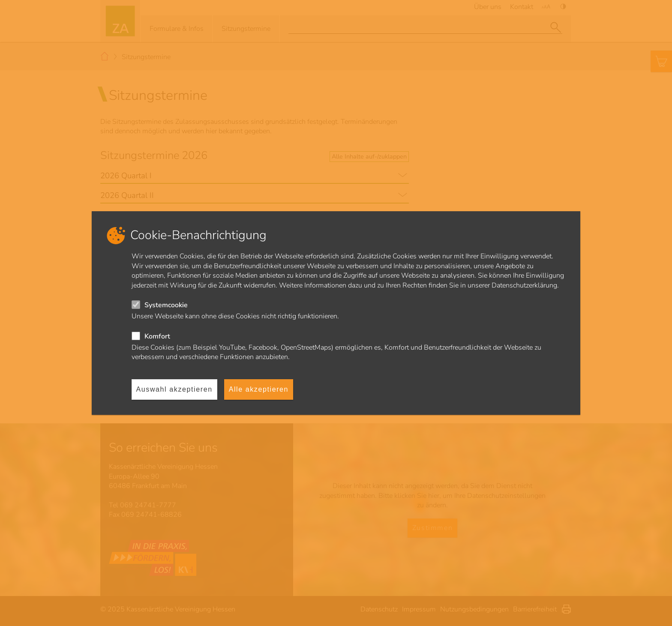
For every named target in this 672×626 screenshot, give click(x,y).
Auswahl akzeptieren (174, 389)
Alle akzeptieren (259, 389)
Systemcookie (166, 305)
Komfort (157, 336)
